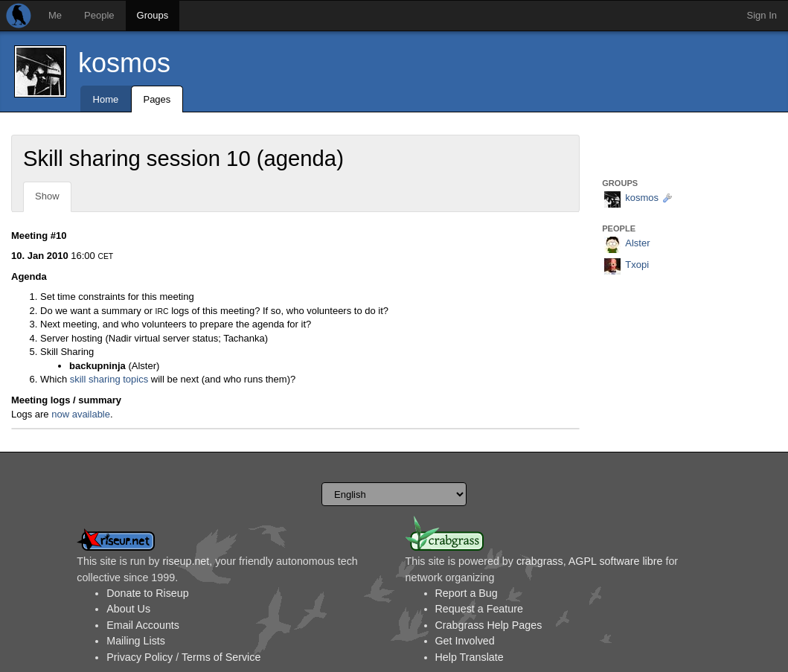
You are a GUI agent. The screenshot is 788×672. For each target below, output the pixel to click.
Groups (153, 15)
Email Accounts (143, 625)
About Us (128, 609)
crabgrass (540, 561)
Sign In (762, 15)
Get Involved (465, 641)
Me (55, 15)
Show (47, 196)
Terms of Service (221, 657)
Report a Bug (467, 593)
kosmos (124, 63)
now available (81, 414)
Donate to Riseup (147, 593)
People (99, 15)
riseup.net (186, 561)
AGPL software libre (616, 561)
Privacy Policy (140, 657)
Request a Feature (479, 609)
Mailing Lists (136, 641)
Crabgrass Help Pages (489, 625)
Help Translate (470, 657)
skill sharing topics (109, 379)
